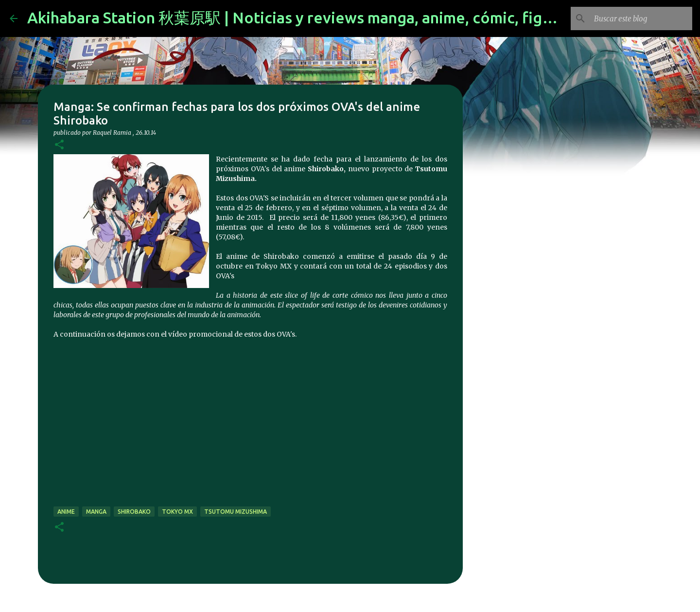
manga (96, 512)
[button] (59, 145)
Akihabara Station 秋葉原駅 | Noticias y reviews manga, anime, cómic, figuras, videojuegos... (355, 18)
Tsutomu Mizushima (236, 512)
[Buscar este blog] (641, 18)
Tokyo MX (177, 512)
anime (66, 512)
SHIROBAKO (134, 512)
